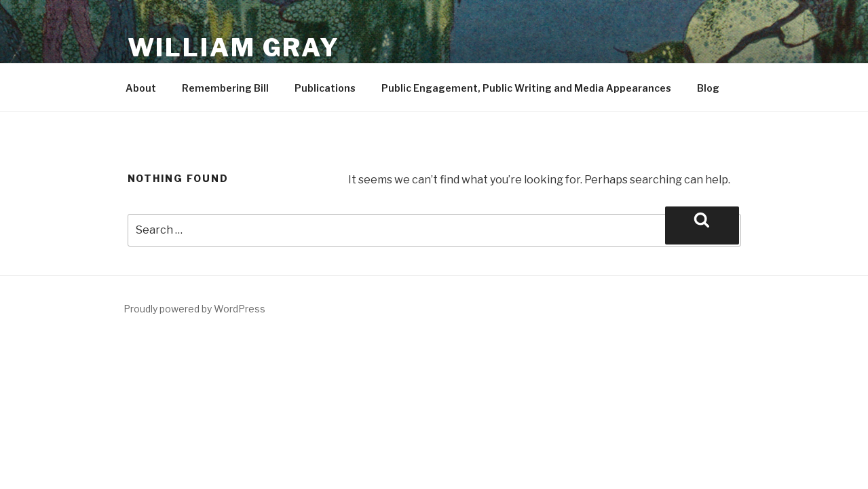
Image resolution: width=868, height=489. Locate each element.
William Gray (234, 48)
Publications (325, 88)
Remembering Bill (225, 88)
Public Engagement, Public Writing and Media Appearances (526, 88)
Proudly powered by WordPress (194, 309)
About (141, 88)
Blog (708, 88)
